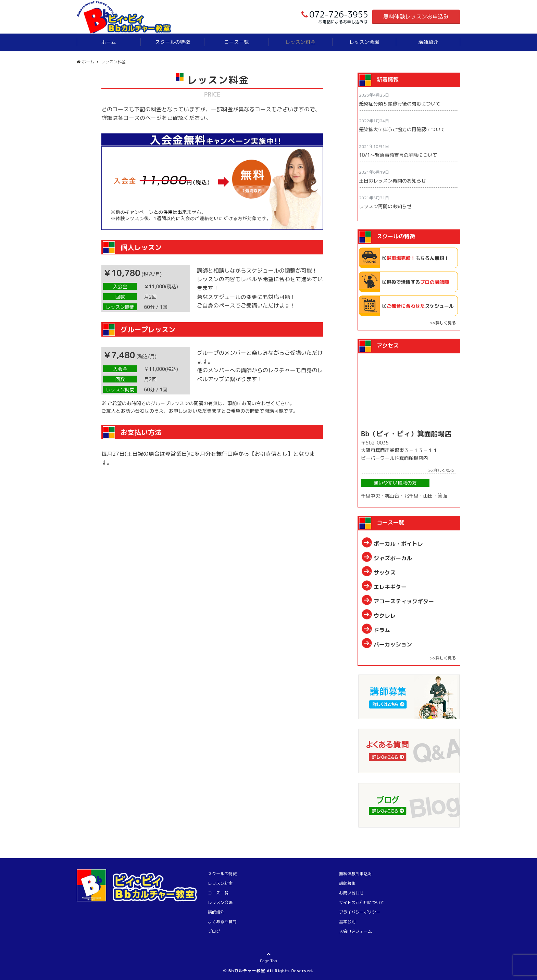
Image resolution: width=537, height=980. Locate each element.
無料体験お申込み (355, 874)
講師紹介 (428, 42)
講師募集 (347, 883)
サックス (385, 573)
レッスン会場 (364, 42)
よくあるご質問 (222, 922)
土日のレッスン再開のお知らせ (392, 181)
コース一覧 (236, 42)
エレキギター (390, 587)
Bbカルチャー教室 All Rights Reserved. (271, 971)
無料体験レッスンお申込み (416, 16)
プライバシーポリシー (360, 912)
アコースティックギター (404, 601)
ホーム (109, 42)
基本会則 (347, 922)
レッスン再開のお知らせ (385, 206)
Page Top (268, 964)
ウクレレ (385, 616)
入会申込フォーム (355, 931)
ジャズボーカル (393, 558)
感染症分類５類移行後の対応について (400, 104)
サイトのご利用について (362, 902)
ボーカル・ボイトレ (398, 544)
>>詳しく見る (443, 323)
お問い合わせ (351, 893)
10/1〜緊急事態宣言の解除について (398, 155)
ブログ (214, 931)
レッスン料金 (301, 42)
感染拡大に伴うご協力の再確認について (402, 129)
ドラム (382, 630)
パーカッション (393, 644)
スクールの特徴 (173, 42)
